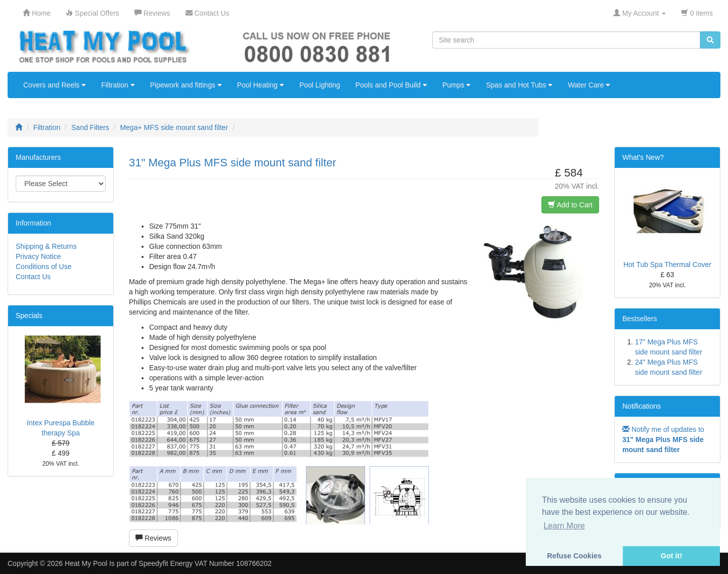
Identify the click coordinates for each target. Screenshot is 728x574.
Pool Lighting (320, 85)
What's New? (643, 157)
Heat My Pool (86, 563)
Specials (29, 316)
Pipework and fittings (186, 85)
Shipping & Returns (46, 246)
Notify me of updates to (663, 439)
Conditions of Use (44, 267)
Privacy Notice (38, 256)
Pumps (457, 85)
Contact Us (33, 277)
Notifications (642, 406)
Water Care (589, 85)
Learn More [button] (564, 526)
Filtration (118, 85)
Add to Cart (570, 205)
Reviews (153, 538)
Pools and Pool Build (391, 85)
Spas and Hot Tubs (519, 85)
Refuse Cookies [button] (574, 556)
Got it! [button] (671, 556)
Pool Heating (261, 85)
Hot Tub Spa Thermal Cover (667, 264)
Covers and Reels (55, 85)
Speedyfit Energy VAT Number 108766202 (205, 563)
